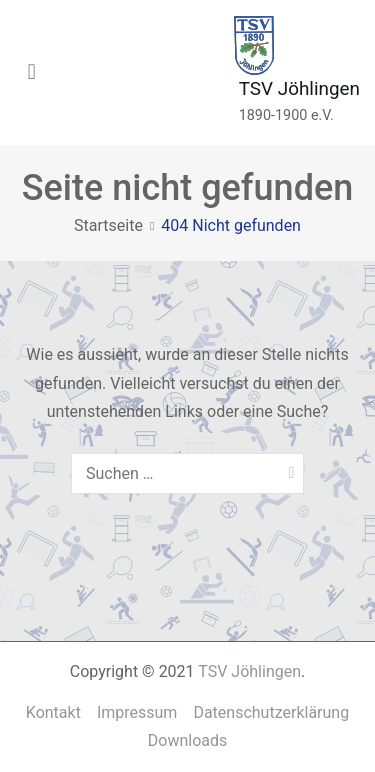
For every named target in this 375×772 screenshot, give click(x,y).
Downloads (187, 740)
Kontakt (53, 712)
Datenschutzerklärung (271, 712)
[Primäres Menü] (32, 73)
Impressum (137, 712)
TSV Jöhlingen (299, 88)
